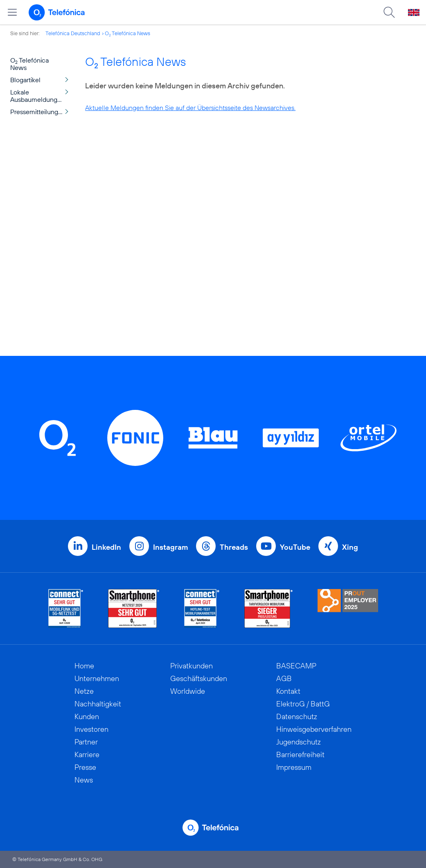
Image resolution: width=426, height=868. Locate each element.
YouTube (295, 547)
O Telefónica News (127, 33)
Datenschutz (297, 716)
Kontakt (288, 691)
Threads (234, 547)
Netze (84, 691)
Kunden (87, 716)
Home (84, 666)
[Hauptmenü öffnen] (12, 12)
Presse (85, 767)
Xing (350, 547)
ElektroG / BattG (303, 704)
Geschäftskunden (199, 678)
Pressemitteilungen (38, 112)
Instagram (170, 547)
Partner (86, 742)
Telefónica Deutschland (73, 33)
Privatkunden (192, 666)
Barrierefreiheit (300, 754)
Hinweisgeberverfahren (314, 729)
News (84, 780)
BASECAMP (296, 666)
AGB (284, 678)
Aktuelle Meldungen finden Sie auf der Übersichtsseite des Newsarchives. (190, 108)
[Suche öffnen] (389, 12)
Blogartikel (25, 80)
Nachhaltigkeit (98, 704)
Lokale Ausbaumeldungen (37, 96)
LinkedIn (106, 547)
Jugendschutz (299, 742)
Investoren (91, 729)
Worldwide (188, 691)
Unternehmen (97, 678)
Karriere (87, 754)
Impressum (294, 767)
